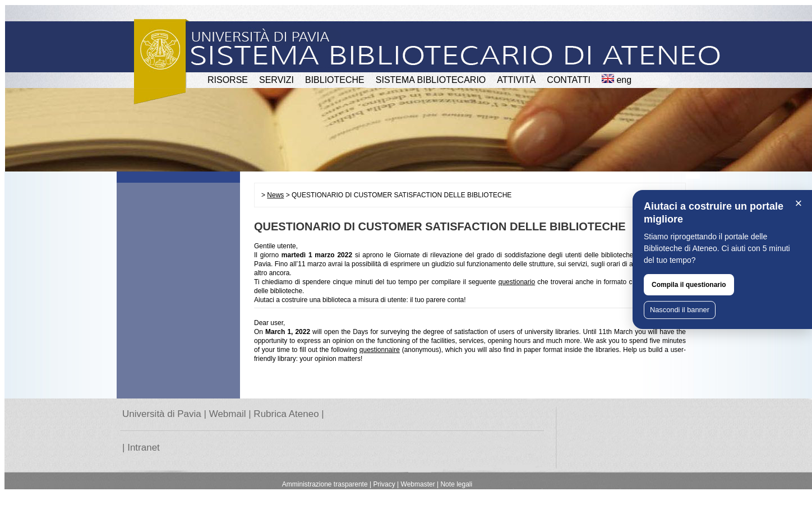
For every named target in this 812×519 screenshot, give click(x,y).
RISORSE (228, 80)
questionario (517, 282)
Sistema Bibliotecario (431, 80)
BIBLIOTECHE (335, 80)
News (275, 195)
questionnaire (380, 350)
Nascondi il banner (680, 310)
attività (516, 80)
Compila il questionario (689, 285)
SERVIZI (276, 80)
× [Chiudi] (799, 203)
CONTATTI (569, 80)
